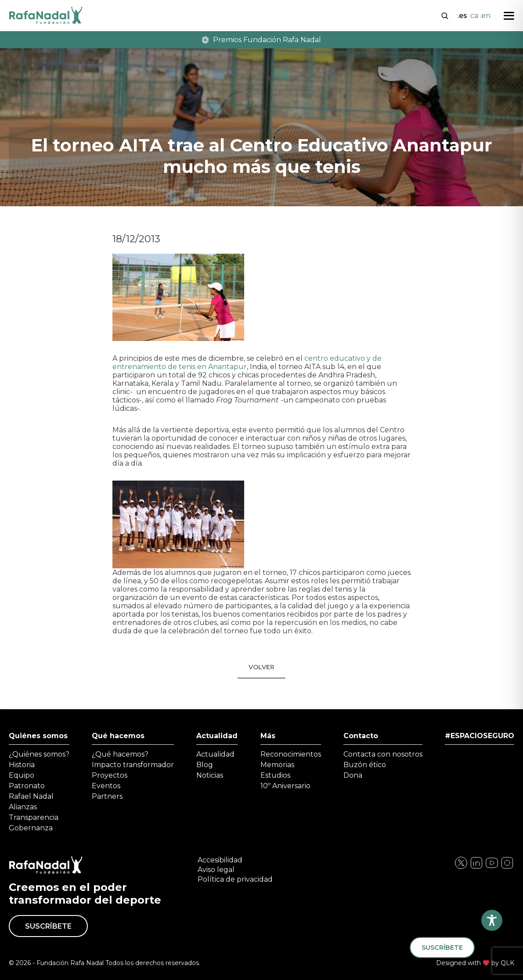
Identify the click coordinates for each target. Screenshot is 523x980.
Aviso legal (216, 870)
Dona (353, 775)
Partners (107, 796)
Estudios (275, 775)
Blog (205, 765)
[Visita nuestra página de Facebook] (461, 867)
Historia (22, 765)
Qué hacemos (118, 736)
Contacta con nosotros (383, 754)
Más (268, 736)
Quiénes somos (38, 736)
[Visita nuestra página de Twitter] (492, 867)
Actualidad (217, 736)
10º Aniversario (285, 786)
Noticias (210, 775)
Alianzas (23, 807)
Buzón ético (365, 765)
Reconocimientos (291, 754)
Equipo (22, 775)
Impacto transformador (133, 765)
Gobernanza (31, 828)
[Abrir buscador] (445, 15)
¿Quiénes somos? (39, 754)
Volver (261, 667)
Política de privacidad (235, 879)
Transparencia (34, 817)
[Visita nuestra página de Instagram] (476, 867)
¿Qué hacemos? (120, 754)
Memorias (277, 765)
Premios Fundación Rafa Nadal (262, 40)
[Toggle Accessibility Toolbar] (492, 920)
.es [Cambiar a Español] (462, 16)
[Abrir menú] (509, 16)
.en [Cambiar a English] (485, 16)
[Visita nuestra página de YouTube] (507, 867)
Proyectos (110, 775)
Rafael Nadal (31, 796)
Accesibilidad (220, 860)
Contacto (361, 736)
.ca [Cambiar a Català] (474, 16)
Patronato (27, 786)
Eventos (106, 786)
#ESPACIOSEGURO (480, 736)
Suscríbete (48, 926)
